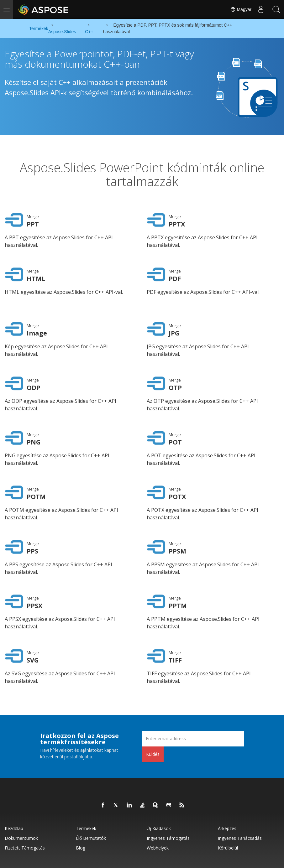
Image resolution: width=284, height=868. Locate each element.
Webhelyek (158, 821)
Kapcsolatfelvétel (179, 859)
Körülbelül (228, 821)
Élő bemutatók (91, 811)
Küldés (153, 727)
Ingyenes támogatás (168, 811)
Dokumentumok (21, 811)
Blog (81, 821)
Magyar (240, 9)
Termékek (86, 801)
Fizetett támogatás (25, 821)
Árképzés (227, 801)
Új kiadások (159, 801)
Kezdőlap (14, 801)
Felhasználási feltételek (147, 859)
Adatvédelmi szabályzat (110, 859)
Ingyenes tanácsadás (240, 811)
